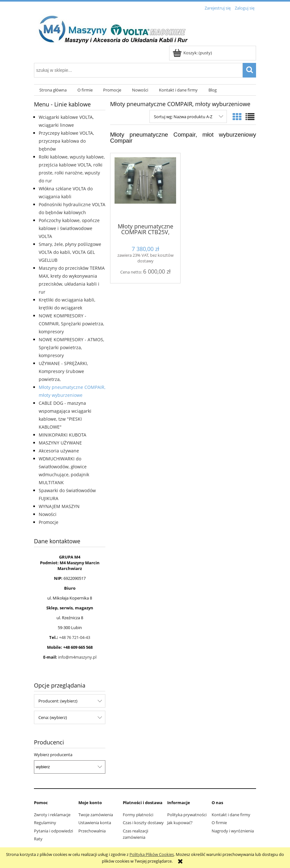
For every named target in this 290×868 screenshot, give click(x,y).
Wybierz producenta (53, 755)
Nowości (48, 514)
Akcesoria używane (59, 451)
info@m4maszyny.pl (77, 657)
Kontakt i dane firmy (231, 815)
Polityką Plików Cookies (152, 854)
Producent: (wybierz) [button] (58, 701)
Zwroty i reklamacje (52, 815)
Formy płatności (138, 815)
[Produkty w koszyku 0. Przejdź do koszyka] (193, 53)
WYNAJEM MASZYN (59, 506)
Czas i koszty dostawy (143, 823)
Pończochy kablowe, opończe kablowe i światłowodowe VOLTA (69, 228)
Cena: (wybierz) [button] (53, 717)
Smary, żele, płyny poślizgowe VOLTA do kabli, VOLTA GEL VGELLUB (70, 252)
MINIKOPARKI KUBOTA (63, 435)
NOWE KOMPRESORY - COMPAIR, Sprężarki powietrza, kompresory (71, 324)
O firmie (219, 823)
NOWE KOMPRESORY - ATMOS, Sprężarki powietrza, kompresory (71, 347)
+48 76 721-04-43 (75, 637)
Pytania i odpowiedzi (53, 831)
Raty (38, 839)
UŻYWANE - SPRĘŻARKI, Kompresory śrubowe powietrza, (63, 371)
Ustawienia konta (95, 823)
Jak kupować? (180, 823)
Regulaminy (45, 823)
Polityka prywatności (187, 815)
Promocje (49, 522)
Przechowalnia (92, 831)
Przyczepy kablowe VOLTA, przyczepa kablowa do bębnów (66, 141)
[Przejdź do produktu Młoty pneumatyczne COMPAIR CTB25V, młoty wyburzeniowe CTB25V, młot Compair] (145, 187)
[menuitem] (53, 90)
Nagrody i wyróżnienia (233, 831)
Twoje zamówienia (96, 815)
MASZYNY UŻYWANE (60, 443)
